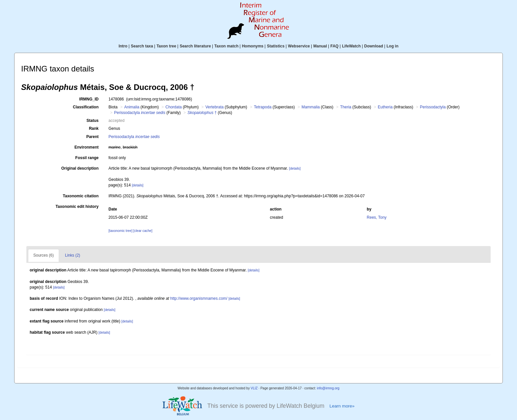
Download (374, 46)
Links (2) (73, 255)
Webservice (299, 46)
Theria (346, 107)
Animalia (132, 107)
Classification (86, 107)
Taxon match (226, 46)
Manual (320, 46)
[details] (295, 168)
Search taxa (142, 46)
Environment (87, 147)
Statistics (275, 46)
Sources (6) (44, 255)
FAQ (335, 46)
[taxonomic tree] (120, 231)
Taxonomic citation (81, 196)
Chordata (174, 107)
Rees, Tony (377, 217)
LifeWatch (351, 46)
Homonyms (253, 46)
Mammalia (310, 107)
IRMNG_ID (89, 99)
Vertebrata (214, 107)
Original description (80, 168)
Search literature (195, 46)
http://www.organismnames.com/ (199, 298)
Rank (94, 128)
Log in (392, 46)
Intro (123, 46)
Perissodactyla (433, 107)
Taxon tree (167, 46)
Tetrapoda (263, 107)
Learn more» (342, 406)
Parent (92, 137)
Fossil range (87, 158)
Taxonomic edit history (77, 207)
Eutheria (385, 107)
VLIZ (254, 388)
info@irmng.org (328, 388)
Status (92, 121)
